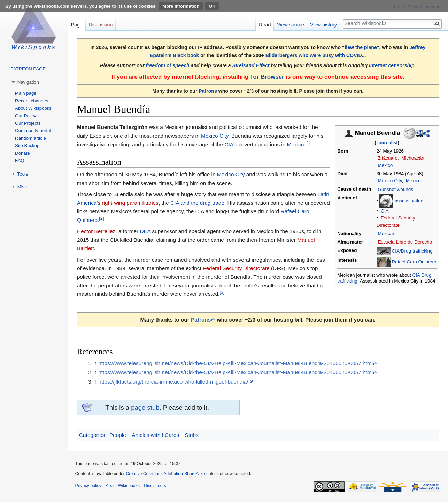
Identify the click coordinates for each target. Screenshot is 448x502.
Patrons (208, 91)
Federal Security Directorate (236, 268)
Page (76, 25)
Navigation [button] (28, 82)
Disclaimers (155, 486)
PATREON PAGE (28, 69)
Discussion (101, 25)
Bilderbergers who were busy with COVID (314, 55)
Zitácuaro (387, 158)
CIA (385, 211)
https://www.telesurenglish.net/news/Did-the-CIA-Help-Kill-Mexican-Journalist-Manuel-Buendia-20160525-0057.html (235, 363)
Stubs (192, 435)
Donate (22, 153)
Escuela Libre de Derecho (405, 242)
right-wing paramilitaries (130, 203)
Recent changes (32, 101)
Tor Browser (267, 77)
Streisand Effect (251, 65)
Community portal (33, 130)
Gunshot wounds (395, 189)
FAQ (20, 160)
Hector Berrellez (96, 231)
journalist (388, 143)
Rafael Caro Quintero (414, 262)
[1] (308, 142)
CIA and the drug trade (197, 203)
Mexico (385, 165)
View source (291, 25)
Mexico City (390, 181)
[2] (101, 218)
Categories (92, 435)
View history (323, 25)
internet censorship (392, 65)
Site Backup (27, 145)
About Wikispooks (33, 108)
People (118, 435)
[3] (222, 292)
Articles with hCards (155, 435)
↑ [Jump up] (95, 363)
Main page (26, 93)
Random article (30, 138)
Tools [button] (23, 174)
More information (181, 6)
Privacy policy (88, 486)
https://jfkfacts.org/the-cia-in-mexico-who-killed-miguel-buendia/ (173, 382)
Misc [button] (22, 187)
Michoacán (413, 158)
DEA (145, 231)
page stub (145, 407)
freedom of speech (168, 65)
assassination (409, 201)
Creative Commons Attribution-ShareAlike (165, 474)
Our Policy (26, 116)
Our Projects (28, 123)
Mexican (386, 234)
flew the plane (361, 47)
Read (265, 25)
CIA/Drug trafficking (412, 251)
